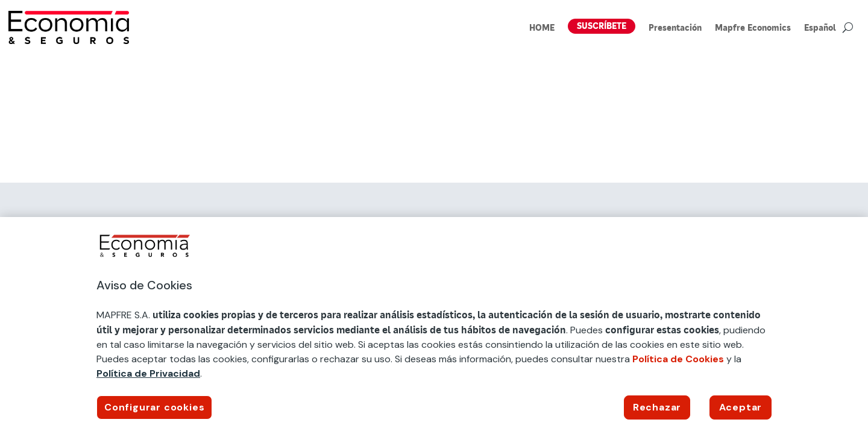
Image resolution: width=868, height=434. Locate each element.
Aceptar (741, 407)
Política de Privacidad (148, 373)
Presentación (675, 28)
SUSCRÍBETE (602, 26)
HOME (542, 28)
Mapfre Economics (753, 28)
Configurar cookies (154, 407)
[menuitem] (820, 30)
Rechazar (657, 407)
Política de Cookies (678, 359)
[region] (434, 325)
